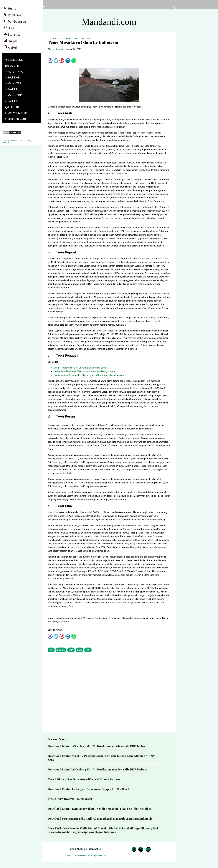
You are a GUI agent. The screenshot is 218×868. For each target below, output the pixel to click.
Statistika (12, 34)
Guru (9, 28)
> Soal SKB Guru (15, 119)
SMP (88, 650)
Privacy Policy (25, 141)
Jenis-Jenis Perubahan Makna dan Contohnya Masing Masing (84, 371)
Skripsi (10, 41)
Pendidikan (13, 15)
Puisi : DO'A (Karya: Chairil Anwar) (71, 799)
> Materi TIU (13, 83)
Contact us (95, 849)
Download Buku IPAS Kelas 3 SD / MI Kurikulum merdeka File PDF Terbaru (97, 746)
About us (82, 849)
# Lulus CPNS (14, 60)
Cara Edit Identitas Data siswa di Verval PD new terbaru (84, 779)
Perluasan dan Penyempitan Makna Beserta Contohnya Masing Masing (89, 375)
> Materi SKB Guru (17, 113)
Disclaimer (7, 143)
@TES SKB (12, 107)
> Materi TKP (13, 95)
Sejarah (61, 650)
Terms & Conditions (10, 141)
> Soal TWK (12, 77)
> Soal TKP (12, 101)
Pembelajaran (15, 21)
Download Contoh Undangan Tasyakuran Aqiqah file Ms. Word (88, 789)
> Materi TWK (14, 72)
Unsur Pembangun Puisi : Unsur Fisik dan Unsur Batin (80, 368)
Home (71, 849)
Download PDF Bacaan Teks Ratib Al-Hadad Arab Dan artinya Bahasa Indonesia (100, 819)
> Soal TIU (12, 89)
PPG (51, 650)
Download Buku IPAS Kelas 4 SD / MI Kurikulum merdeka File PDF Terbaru (98, 769)
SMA (71, 650)
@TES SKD (12, 66)
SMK (79, 650)
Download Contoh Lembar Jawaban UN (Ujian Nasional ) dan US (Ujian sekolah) (99, 809)
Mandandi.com (109, 22)
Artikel (10, 47)
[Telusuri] (175, 8)
